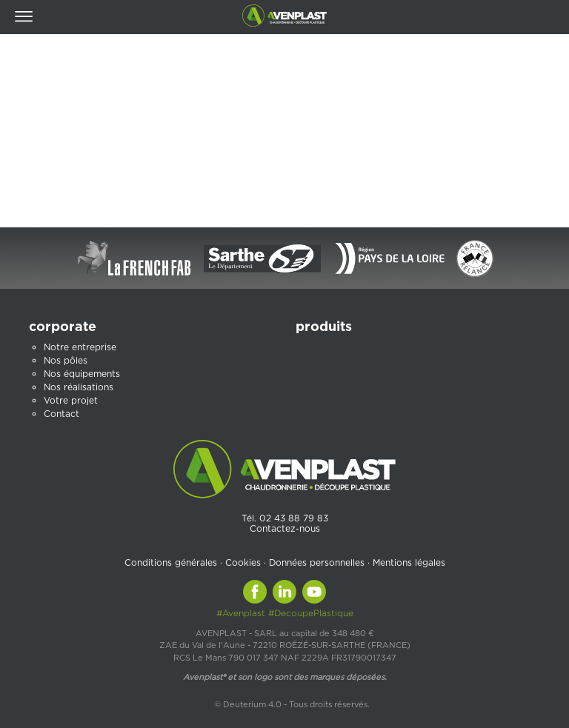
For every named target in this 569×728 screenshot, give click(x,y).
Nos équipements (82, 374)
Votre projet (71, 400)
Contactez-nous (285, 528)
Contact (61, 414)
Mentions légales (409, 562)
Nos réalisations (79, 387)
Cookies (243, 562)
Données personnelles (317, 562)
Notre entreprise (80, 347)
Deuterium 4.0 (252, 704)
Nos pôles (66, 360)
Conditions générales (171, 562)
